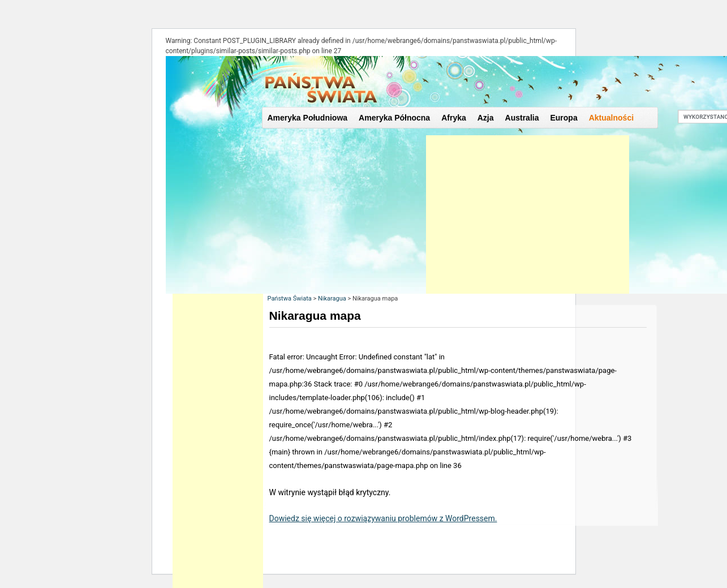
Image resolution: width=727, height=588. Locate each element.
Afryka (454, 118)
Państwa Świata (290, 299)
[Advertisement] (528, 214)
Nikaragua (332, 299)
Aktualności (611, 118)
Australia (522, 118)
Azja (486, 118)
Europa (563, 118)
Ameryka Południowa (308, 118)
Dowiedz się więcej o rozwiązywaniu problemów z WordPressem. (383, 518)
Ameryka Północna (394, 118)
